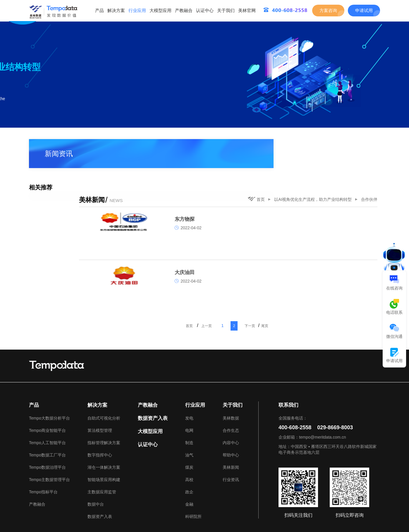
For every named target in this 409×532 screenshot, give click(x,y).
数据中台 (96, 468)
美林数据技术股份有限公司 (352, 521)
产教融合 (184, 10)
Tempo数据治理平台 (47, 432)
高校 (189, 444)
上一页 (238, 290)
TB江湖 (168, 514)
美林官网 (247, 10)
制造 (189, 407)
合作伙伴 (372, 143)
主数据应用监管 (102, 456)
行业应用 (137, 10)
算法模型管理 (100, 395)
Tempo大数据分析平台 (49, 382)
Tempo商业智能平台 (47, 395)
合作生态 (231, 395)
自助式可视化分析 (104, 382)
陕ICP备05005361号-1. (139, 521)
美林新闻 (231, 432)
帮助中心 (231, 419)
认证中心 (205, 10)
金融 (189, 468)
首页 (259, 143)
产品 (99, 10)
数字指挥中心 (100, 419)
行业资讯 (231, 444)
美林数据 (231, 382)
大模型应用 (160, 10)
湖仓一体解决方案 (104, 432)
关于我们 (226, 10)
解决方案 (116, 10)
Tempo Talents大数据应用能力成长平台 (118, 514)
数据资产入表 (100, 481)
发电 (189, 382)
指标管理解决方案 (104, 407)
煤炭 (189, 432)
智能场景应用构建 (104, 444)
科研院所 (193, 481)
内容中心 (231, 407)
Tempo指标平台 (43, 456)
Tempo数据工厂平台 (47, 419)
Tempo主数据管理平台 (49, 444)
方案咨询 (328, 10)
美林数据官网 (62, 514)
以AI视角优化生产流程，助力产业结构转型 (316, 143)
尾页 (299, 290)
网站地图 (368, 514)
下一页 (283, 290)
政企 (189, 456)
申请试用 (364, 10)
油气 (189, 419)
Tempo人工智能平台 (47, 407)
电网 (189, 395)
